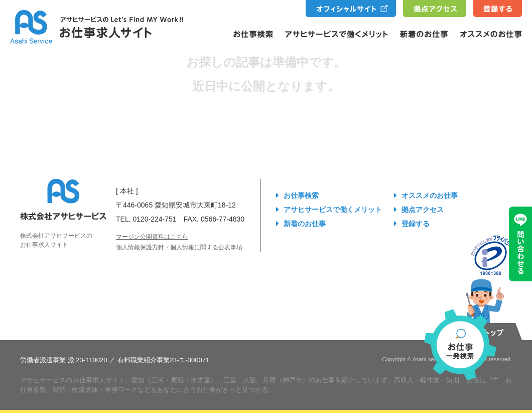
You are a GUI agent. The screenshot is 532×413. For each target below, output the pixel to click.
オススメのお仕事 (430, 195)
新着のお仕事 (305, 224)
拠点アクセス (423, 210)
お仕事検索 (301, 195)
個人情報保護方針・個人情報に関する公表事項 (179, 247)
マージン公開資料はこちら (152, 237)
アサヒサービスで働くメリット (333, 210)
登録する (416, 224)
